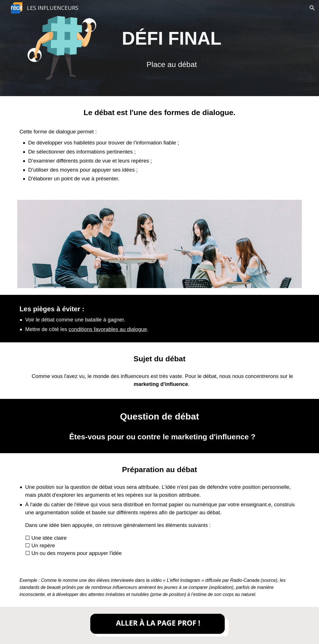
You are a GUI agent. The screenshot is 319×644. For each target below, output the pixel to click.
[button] (312, 8)
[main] (172, 38)
